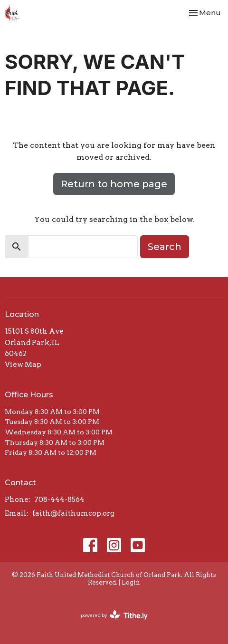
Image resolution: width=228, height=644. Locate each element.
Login (131, 582)
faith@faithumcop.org (73, 513)
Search (165, 247)
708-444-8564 (59, 500)
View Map (23, 365)
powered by (114, 615)
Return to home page (114, 184)
